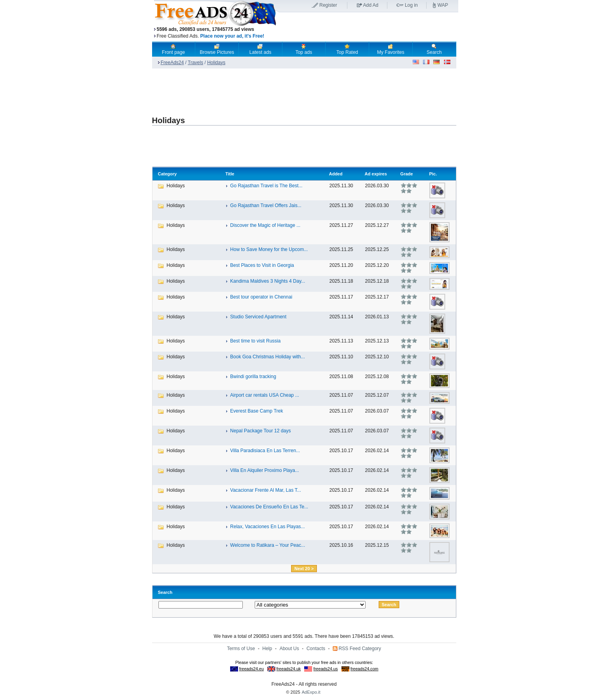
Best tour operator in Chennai (261, 297)
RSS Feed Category (360, 649)
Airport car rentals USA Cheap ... (265, 395)
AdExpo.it (311, 692)
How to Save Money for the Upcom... (269, 249)
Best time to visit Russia (255, 341)
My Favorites (391, 49)
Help (267, 649)
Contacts (316, 649)
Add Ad (371, 5)
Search (434, 49)
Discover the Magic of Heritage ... (265, 225)
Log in (411, 5)
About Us (289, 649)
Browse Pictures (217, 49)
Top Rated (347, 49)
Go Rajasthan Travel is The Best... (266, 186)
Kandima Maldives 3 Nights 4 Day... (268, 281)
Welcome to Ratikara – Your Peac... (268, 545)
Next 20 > (304, 569)
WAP (443, 5)
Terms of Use (241, 649)
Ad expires (376, 174)
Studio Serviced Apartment (258, 317)
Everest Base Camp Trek (256, 411)
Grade (407, 174)
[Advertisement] (369, 27)
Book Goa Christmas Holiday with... (268, 357)
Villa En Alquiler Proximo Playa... (265, 470)
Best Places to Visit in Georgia (262, 265)
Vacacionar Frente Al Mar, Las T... (266, 490)
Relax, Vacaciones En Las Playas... (268, 527)
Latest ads (260, 49)
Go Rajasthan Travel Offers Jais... (266, 205)
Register (328, 5)
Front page (173, 49)
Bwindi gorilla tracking (253, 377)
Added (335, 174)
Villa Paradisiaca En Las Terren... (265, 451)
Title (230, 174)
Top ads (304, 49)
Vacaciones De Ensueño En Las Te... (269, 507)
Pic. (433, 174)
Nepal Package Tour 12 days (260, 431)
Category (168, 174)
